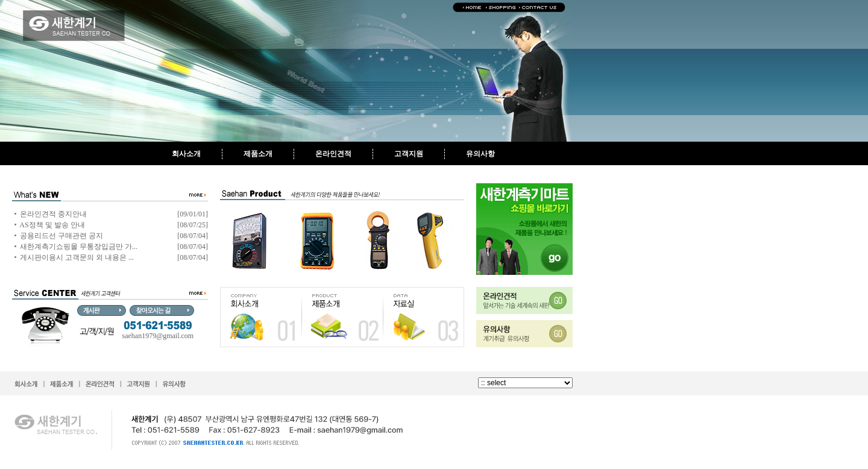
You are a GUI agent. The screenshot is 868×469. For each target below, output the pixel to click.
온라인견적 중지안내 (53, 214)
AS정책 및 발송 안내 (52, 225)
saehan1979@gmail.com (158, 336)
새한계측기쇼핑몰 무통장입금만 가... (79, 247)
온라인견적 (333, 154)
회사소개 (186, 154)
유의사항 (480, 154)
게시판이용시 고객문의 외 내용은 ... (77, 257)
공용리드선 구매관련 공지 (61, 236)
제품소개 (258, 154)
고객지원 (409, 154)
